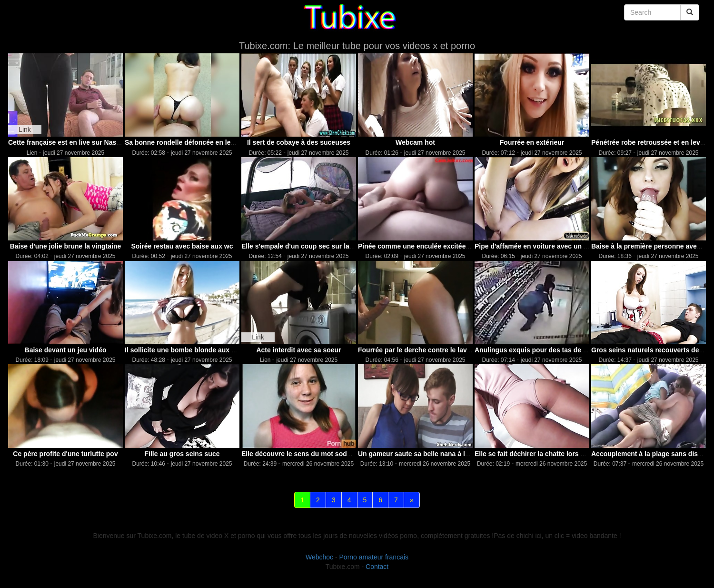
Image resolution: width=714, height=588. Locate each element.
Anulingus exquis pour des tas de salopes (541, 350)
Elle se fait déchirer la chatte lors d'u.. (534, 454)
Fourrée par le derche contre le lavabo (418, 350)
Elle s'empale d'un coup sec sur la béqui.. (307, 246)
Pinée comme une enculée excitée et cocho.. (428, 246)
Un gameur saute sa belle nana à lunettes (423, 454)
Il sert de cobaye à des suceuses (299, 142)
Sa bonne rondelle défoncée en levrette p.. (192, 142)
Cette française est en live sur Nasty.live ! (73, 142)
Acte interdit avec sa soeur (298, 350)
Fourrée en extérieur (532, 142)
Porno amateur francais (374, 557)
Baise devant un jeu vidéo (66, 350)
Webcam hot (415, 142)
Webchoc (319, 557)
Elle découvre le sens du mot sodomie (302, 454)
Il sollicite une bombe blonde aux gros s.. (190, 350)
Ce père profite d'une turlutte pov (65, 454)
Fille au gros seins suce (182, 454)
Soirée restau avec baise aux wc (182, 246)
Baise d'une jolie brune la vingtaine (66, 246)
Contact (377, 567)
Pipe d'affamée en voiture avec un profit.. (540, 246)
